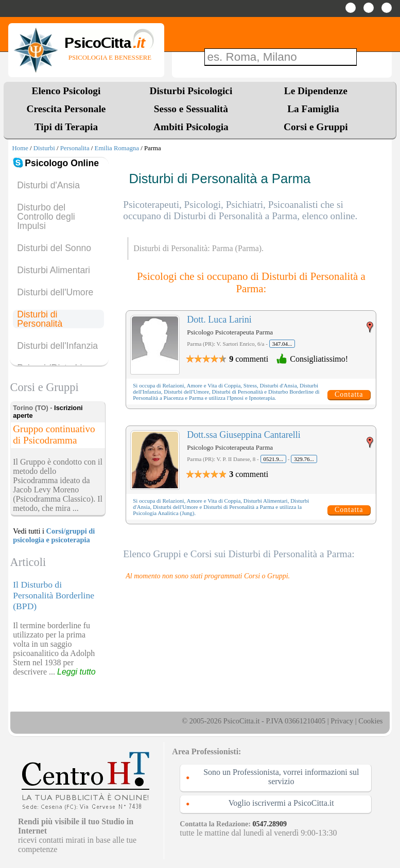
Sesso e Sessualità (191, 109)
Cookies (370, 721)
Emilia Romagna (117, 148)
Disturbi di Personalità (40, 319)
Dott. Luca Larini (219, 320)
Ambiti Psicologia (191, 127)
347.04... (282, 344)
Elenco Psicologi (66, 91)
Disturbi (44, 148)
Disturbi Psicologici (191, 91)
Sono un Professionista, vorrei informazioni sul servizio (281, 777)
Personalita (75, 148)
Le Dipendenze (316, 91)
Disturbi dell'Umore (55, 292)
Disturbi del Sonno (54, 248)
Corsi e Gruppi (316, 127)
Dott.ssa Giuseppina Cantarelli (244, 435)
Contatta (349, 394)
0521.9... (274, 459)
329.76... (304, 459)
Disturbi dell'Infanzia (57, 346)
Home (20, 148)
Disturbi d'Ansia (48, 185)
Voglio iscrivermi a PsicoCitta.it (281, 803)
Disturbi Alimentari (54, 270)
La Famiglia (316, 109)
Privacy (342, 721)
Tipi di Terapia (66, 127)
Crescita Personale (66, 109)
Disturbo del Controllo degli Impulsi (46, 217)
